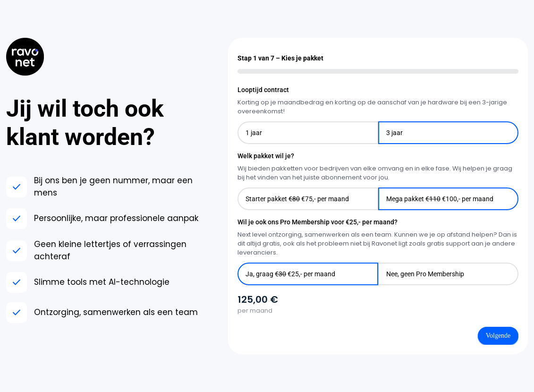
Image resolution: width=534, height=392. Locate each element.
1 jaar (254, 133)
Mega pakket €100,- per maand (440, 199)
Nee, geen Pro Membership (425, 274)
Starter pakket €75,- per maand (297, 199)
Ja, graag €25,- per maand (290, 274)
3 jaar (394, 133)
